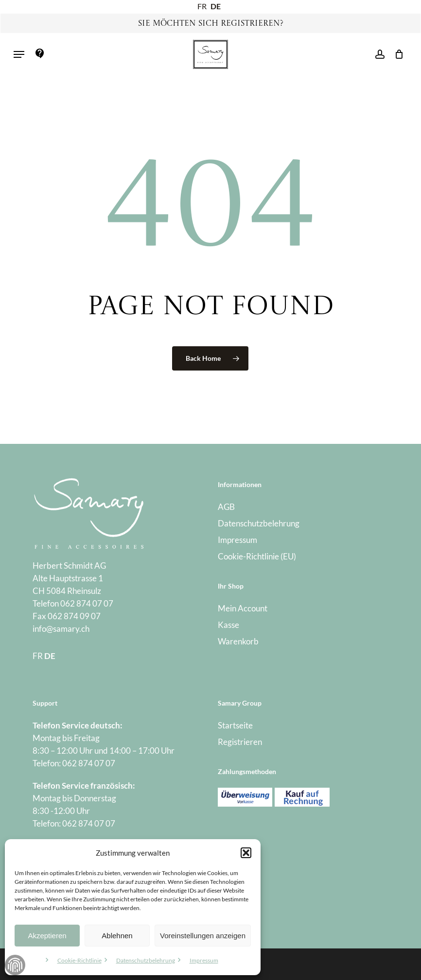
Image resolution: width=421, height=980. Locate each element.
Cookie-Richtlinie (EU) (257, 556)
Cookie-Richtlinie (79, 960)
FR (202, 6)
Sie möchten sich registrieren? (211, 24)
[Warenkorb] (396, 54)
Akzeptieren (47, 936)
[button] (246, 853)
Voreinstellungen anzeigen (203, 936)
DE (216, 6)
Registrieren (240, 742)
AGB (226, 507)
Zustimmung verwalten (15, 965)
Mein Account (243, 608)
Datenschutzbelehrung (146, 960)
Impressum (204, 960)
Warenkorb (238, 641)
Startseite (235, 725)
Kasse (228, 625)
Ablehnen (117, 936)
